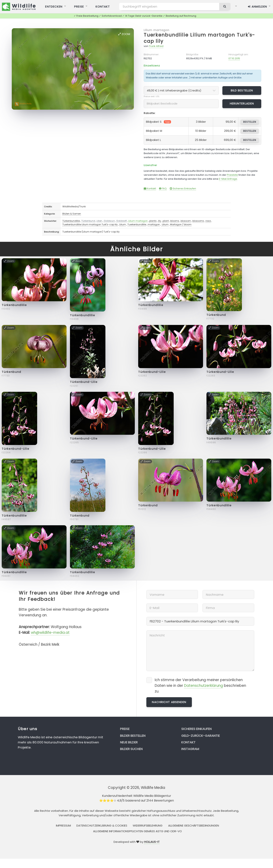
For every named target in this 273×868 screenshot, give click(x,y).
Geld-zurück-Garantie (200, 736)
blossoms (198, 221)
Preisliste (232, 175)
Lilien (99, 221)
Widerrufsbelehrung (148, 825)
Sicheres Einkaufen (183, 189)
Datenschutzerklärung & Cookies (102, 825)
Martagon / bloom (181, 224)
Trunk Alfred (156, 46)
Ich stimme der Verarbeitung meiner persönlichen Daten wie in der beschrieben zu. (200, 686)
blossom (186, 221)
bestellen (250, 122)
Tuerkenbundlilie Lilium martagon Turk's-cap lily (199, 38)
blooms (175, 221)
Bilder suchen (131, 749)
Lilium (123, 224)
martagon (154, 224)
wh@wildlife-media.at (50, 633)
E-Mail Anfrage (228, 179)
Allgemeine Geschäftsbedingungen (194, 825)
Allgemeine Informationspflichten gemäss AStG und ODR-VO (137, 831)
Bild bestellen (242, 90)
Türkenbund (88, 221)
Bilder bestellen (133, 736)
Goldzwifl (122, 221)
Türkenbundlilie (71, 221)
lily (160, 221)
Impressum (63, 825)
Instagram (190, 749)
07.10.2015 (234, 58)
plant (166, 221)
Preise (125, 729)
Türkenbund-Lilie (84, 382)
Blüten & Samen (72, 214)
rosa (208, 221)
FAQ (163, 189)
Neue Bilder (129, 742)
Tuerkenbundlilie (137, 224)
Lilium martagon (157, 30)
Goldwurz (109, 221)
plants (153, 221)
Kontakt (150, 189)
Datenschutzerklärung (204, 686)
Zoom (124, 34)
